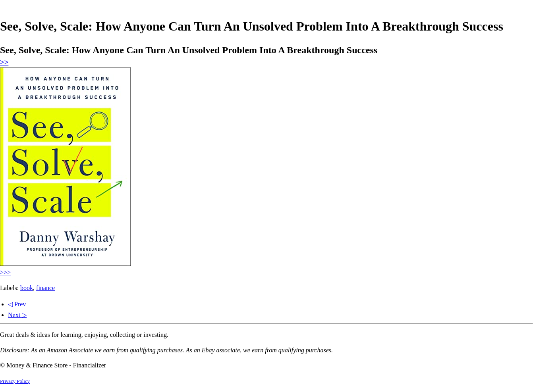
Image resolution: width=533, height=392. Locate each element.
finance (45, 288)
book (27, 288)
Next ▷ (17, 315)
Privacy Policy (15, 381)
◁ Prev (17, 304)
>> (4, 62)
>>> (5, 272)
